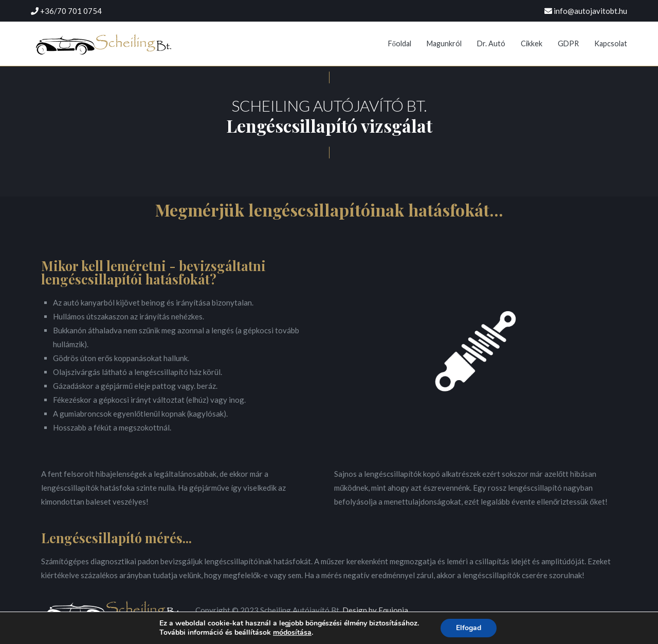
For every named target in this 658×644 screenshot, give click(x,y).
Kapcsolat (611, 43)
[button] (329, 77)
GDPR (568, 43)
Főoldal (400, 43)
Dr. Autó (491, 43)
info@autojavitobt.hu (590, 11)
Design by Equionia (375, 610)
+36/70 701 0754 (71, 11)
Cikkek (532, 43)
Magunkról (444, 43)
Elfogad (469, 628)
